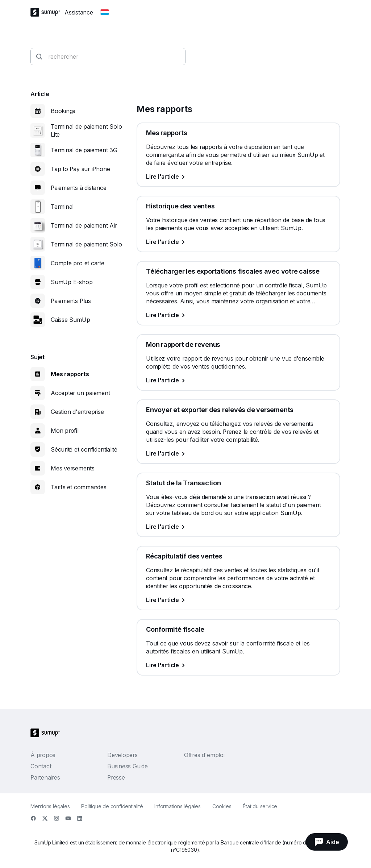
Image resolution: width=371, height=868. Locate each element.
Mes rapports (70, 374)
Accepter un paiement (80, 393)
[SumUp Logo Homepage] (47, 12)
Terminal (62, 207)
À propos (43, 755)
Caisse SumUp (70, 320)
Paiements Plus (71, 301)
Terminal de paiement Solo (86, 244)
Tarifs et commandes (79, 487)
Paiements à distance (79, 188)
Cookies (222, 806)
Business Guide (128, 766)
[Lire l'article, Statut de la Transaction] (238, 527)
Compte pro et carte (78, 263)
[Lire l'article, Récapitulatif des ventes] (238, 600)
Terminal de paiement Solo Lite (86, 130)
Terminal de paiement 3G (84, 150)
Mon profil (65, 431)
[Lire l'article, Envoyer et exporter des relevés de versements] (238, 453)
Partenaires (45, 777)
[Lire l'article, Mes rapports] (238, 176)
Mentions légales (50, 806)
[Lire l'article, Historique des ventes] (238, 242)
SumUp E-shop (72, 282)
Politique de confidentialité (112, 806)
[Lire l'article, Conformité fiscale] (238, 665)
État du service (260, 806)
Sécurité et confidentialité (84, 449)
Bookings (63, 111)
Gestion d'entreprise (77, 412)
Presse (116, 777)
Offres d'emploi (204, 755)
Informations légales (178, 806)
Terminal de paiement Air (84, 225)
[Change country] (105, 12)
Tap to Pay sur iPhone (80, 169)
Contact (41, 766)
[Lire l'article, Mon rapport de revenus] (238, 380)
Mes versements (73, 468)
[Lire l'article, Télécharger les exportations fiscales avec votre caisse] (238, 315)
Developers (122, 755)
